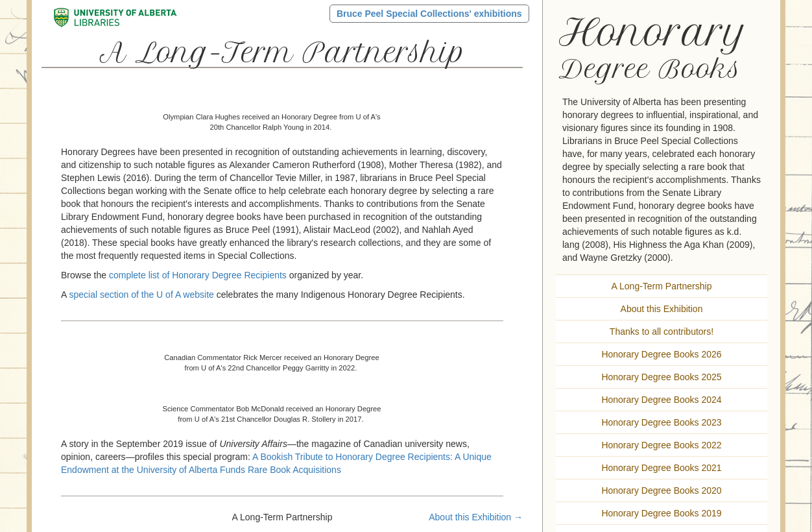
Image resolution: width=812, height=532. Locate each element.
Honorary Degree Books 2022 (661, 445)
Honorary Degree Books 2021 (661, 468)
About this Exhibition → (476, 517)
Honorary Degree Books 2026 (661, 354)
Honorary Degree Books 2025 (661, 377)
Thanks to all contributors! (662, 332)
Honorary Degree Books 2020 (661, 490)
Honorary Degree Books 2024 (661, 400)
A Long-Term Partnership (662, 286)
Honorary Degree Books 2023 (661, 422)
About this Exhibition (662, 309)
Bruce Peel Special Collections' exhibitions (429, 14)
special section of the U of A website (141, 295)
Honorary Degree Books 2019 (661, 513)
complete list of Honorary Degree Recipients (198, 275)
